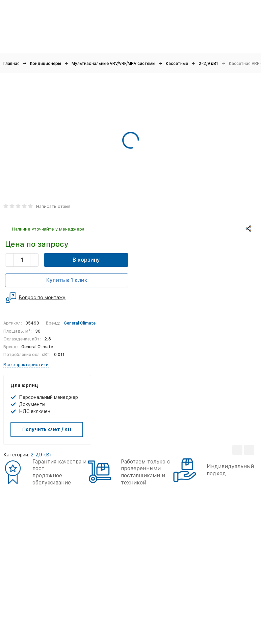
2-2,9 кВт (208, 64)
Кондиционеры (46, 64)
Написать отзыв (53, 206)
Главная (11, 64)
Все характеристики (26, 365)
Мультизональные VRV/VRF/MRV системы (113, 64)
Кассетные (177, 64)
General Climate (80, 323)
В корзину (86, 260)
